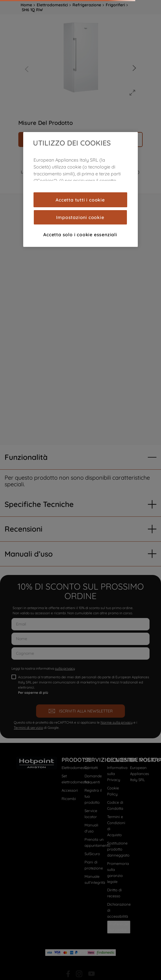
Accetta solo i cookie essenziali (80, 235)
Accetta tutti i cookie (80, 200)
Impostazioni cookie (80, 217)
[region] (80, 189)
